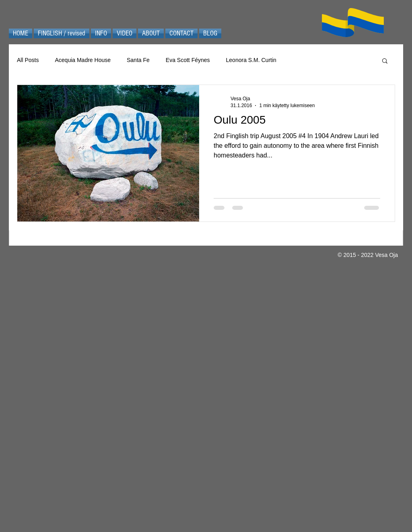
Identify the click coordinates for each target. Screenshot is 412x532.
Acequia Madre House (83, 60)
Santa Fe (138, 60)
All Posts (28, 60)
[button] (385, 61)
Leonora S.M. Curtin (251, 60)
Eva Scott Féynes (188, 60)
